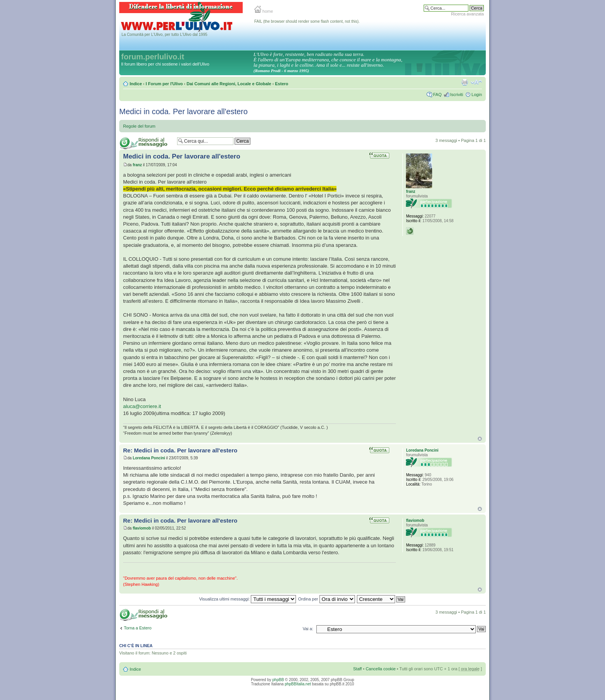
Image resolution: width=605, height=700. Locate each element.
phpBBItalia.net (298, 684)
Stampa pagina (465, 82)
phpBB (278, 680)
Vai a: (308, 629)
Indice (136, 84)
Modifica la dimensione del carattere (476, 82)
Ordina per (327, 599)
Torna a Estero (138, 628)
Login (477, 94)
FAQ (437, 94)
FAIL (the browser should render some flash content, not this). (307, 21)
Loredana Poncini (149, 458)
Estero (282, 84)
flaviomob (142, 528)
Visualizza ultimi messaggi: (248, 599)
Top (480, 439)
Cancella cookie (381, 669)
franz (137, 165)
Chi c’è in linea (136, 646)
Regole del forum (139, 126)
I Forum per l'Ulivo (164, 84)
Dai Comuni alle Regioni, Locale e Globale (229, 84)
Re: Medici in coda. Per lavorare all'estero (180, 450)
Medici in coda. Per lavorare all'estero (183, 111)
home (264, 11)
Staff (357, 669)
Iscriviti (456, 94)
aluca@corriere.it (142, 406)
